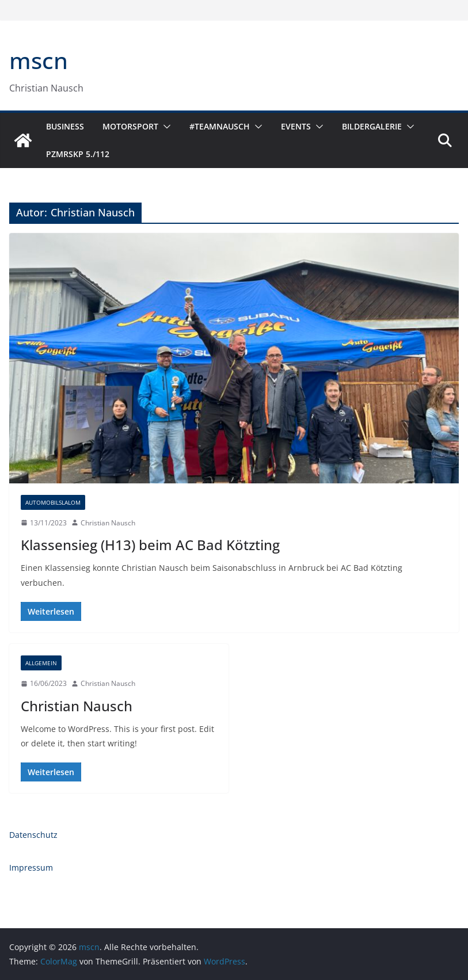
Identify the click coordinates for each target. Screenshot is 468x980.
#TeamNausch (220, 126)
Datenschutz (33, 835)
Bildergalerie (372, 126)
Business (65, 126)
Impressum (31, 867)
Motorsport (130, 126)
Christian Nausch (108, 523)
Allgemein (41, 663)
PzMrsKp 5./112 (78, 154)
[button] (165, 127)
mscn (39, 60)
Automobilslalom (53, 502)
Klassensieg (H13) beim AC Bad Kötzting (150, 545)
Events (296, 126)
